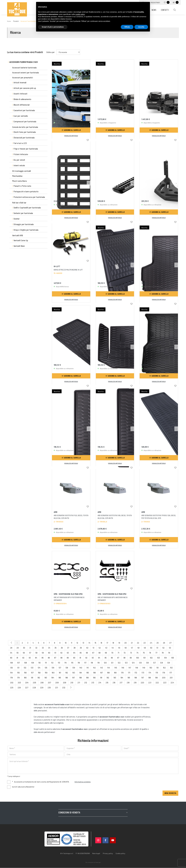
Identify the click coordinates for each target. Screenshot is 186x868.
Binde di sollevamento (22, 99)
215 (107, 683)
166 (94, 673)
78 (163, 653)
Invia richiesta (170, 793)
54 (11, 653)
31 (30, 648)
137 (60, 668)
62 (62, 653)
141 (88, 668)
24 (151, 643)
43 (106, 648)
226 (19, 687)
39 (81, 648)
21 (132, 643)
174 (150, 673)
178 (11, 678)
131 (18, 668)
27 (170, 643)
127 (154, 663)
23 (145, 643)
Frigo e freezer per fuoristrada (25, 149)
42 (100, 648)
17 (107, 643)
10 (66, 643)
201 (171, 678)
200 (164, 678)
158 (39, 673)
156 (25, 673)
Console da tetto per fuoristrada (25, 127)
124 (133, 663)
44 (113, 648)
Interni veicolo (19, 165)
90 (74, 658)
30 (24, 648)
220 (142, 683)
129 (169, 663)
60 (49, 653)
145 (116, 668)
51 (157, 648)
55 (18, 653)
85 (43, 658)
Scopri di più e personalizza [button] (53, 27)
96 (112, 658)
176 (164, 673)
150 (151, 668)
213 (93, 683)
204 (27, 683)
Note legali (96, 853)
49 (145, 648)
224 (172, 683)
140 (81, 668)
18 (113, 643)
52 (164, 648)
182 (39, 678)
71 (118, 653)
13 (83, 643)
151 (158, 668)
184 (53, 678)
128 (161, 663)
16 (101, 643)
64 (74, 653)
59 (43, 653)
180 (25, 678)
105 (173, 658)
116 (79, 663)
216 (114, 683)
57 (30, 653)
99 (131, 658)
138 (67, 668)
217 (121, 683)
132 (25, 668)
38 (74, 648)
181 (32, 678)
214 (100, 683)
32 (36, 648)
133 (32, 668)
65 (81, 653)
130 (12, 668)
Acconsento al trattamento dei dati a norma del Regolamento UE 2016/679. (51, 782)
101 (144, 658)
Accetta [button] (141, 27)
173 (143, 673)
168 (108, 673)
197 (143, 678)
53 (170, 648)
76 (150, 653)
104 (166, 658)
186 (67, 678)
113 (59, 663)
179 (18, 678)
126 (147, 663)
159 (46, 673)
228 (34, 687)
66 (87, 653)
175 (157, 673)
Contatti (165, 10)
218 (128, 683)
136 (53, 668)
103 (158, 658)
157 (32, 673)
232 (64, 687)
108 (26, 663)
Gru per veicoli (19, 160)
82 (23, 658)
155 (18, 673)
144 (109, 668)
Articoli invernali (19, 82)
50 (151, 648)
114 (66, 663)
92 (86, 658)
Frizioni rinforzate (20, 154)
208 (57, 683)
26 (164, 643)
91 (80, 658)
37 (68, 648)
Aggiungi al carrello (71, 130)
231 (56, 687)
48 (138, 648)
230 (49, 687)
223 (165, 683)
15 (95, 643)
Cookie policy (120, 853)
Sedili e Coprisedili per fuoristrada (26, 208)
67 (93, 653)
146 (123, 668)
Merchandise (17, 176)
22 (138, 643)
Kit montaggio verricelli (22, 171)
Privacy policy (108, 853)
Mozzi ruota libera (19, 181)
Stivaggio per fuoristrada (23, 224)
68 (100, 653)
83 (30, 658)
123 (126, 663)
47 (132, 648)
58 (36, 653)
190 (94, 678)
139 (74, 668)
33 (43, 648)
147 (130, 668)
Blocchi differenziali (21, 105)
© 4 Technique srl (67, 853)
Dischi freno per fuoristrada (24, 132)
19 (119, 643)
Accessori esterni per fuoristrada (26, 72)
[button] (88, 80)
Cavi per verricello (20, 116)
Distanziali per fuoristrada (23, 138)
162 (67, 673)
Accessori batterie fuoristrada (24, 68)
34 (49, 648)
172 (136, 673)
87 (55, 658)
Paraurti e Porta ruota (22, 186)
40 (87, 648)
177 (171, 673)
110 (39, 663)
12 (77, 643)
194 (122, 678)
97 (118, 658)
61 (55, 653)
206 (42, 683)
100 (138, 658)
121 (112, 663)
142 (94, 668)
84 (36, 658)
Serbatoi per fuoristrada (23, 213)
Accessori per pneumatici (23, 77)
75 (144, 653)
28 (11, 648)
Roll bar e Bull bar (19, 203)
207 (49, 683)
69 (106, 653)
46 (126, 648)
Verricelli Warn (19, 246)
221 (150, 683)
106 (12, 663)
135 (46, 668)
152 (164, 668)
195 (129, 678)
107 (19, 663)
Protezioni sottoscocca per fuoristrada (29, 197)
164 (81, 673)
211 (79, 683)
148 (137, 668)
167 (101, 673)
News (154, 10)
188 (80, 678)
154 (12, 673)
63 (68, 653)
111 (46, 663)
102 (151, 658)
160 (53, 673)
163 (74, 673)
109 (33, 663)
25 (158, 643)
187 (73, 678)
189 (87, 678)
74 (137, 653)
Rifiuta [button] (127, 27)
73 (131, 653)
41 (93, 648)
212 (86, 683)
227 (27, 687)
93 (93, 658)
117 (85, 663)
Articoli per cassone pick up (24, 88)
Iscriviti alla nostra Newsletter (23, 787)
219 (135, 683)
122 (119, 663)
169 (115, 673)
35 (56, 648)
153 (171, 668)
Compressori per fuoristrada (24, 121)
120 (105, 663)
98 (124, 658)
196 (136, 678)
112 (52, 663)
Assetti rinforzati (20, 94)
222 (157, 683)
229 (42, 687)
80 (11, 658)
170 (122, 673)
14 (89, 643)
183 (46, 678)
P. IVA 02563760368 (83, 853)
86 (49, 658)
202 (12, 683)
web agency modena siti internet (93, 863)
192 (108, 678)
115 (72, 663)
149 (144, 668)
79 (169, 653)
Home (9, 21)
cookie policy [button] (80, 14)
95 (106, 658)
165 (88, 673)
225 (12, 687)
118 (92, 663)
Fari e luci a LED (20, 143)
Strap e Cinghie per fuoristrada (25, 230)
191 (101, 678)
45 (119, 648)
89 (68, 658)
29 (18, 648)
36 (62, 648)
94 (99, 658)
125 (140, 663)
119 (98, 663)
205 (34, 683)
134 (39, 668)
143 (102, 668)
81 (17, 658)
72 (125, 653)
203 (19, 683)
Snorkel (16, 219)
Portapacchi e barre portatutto (25, 191)
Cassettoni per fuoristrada (23, 110)
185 (60, 678)
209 (65, 683)
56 (24, 653)
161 (60, 673)
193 (115, 678)
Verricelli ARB (18, 235)
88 (61, 658)
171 (129, 673)
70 (112, 653)
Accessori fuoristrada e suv (23, 62)
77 (156, 653)
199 (156, 678)
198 (150, 678)
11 (72, 643)
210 (72, 683)
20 (126, 643)
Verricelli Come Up (20, 240)
